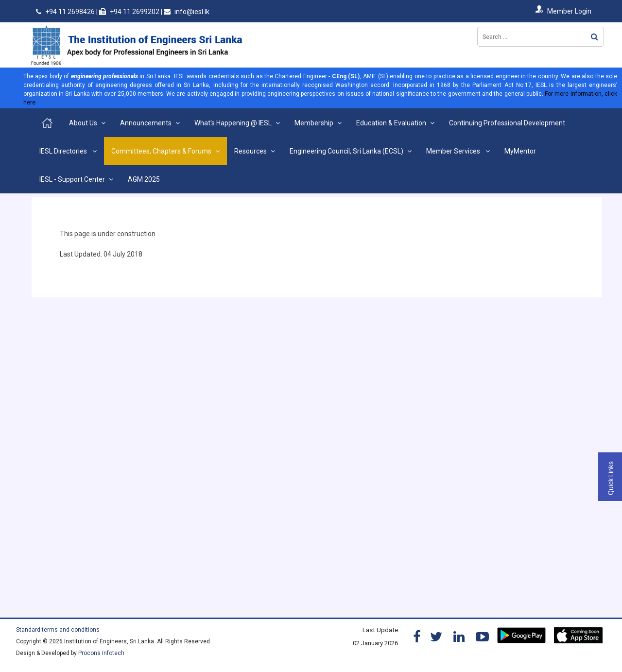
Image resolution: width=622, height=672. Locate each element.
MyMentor (520, 151)
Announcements (146, 123)
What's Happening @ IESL (233, 123)
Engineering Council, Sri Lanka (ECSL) (346, 151)
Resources (251, 151)
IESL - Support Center (72, 179)
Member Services (454, 151)
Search (595, 37)
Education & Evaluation (391, 123)
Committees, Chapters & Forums (161, 151)
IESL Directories (64, 151)
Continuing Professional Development (507, 123)
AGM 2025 (144, 179)
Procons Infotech (101, 653)
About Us (83, 123)
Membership (314, 123)
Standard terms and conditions (58, 630)
